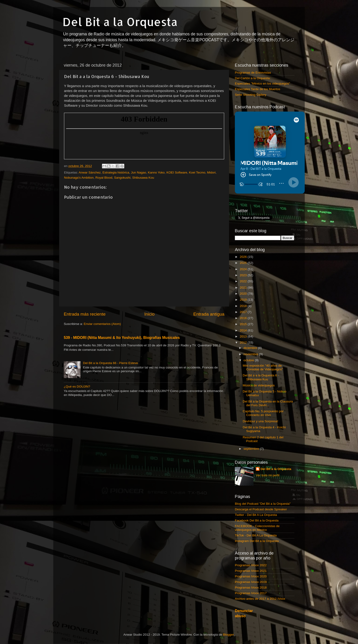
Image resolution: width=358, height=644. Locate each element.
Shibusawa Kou (143, 178)
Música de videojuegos (259, 385)
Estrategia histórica (116, 172)
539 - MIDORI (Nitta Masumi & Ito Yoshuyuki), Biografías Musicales (122, 338)
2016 (244, 318)
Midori (211, 172)
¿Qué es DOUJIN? (77, 387)
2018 (244, 306)
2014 (244, 330)
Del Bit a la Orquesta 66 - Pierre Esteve (110, 363)
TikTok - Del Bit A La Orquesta (256, 535)
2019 (244, 300)
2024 (244, 269)
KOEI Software (177, 172)
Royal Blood (104, 178)
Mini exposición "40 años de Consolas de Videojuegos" (263, 367)
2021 (244, 288)
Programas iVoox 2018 (251, 588)
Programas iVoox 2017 (251, 593)
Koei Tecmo (197, 172)
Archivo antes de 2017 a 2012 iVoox (260, 599)
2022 (244, 281)
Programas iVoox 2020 (251, 576)
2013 (244, 336)
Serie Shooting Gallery (251, 95)
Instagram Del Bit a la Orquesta (257, 541)
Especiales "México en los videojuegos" (262, 83)
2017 (244, 312)
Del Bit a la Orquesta (120, 22)
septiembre (252, 449)
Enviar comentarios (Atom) (102, 324)
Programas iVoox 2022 (251, 565)
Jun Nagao (138, 172)
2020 (244, 294)
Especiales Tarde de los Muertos (258, 89)
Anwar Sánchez (90, 172)
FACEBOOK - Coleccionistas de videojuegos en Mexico (257, 528)
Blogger (228, 635)
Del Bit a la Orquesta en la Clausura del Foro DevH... (268, 403)
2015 (244, 324)
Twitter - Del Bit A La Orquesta (256, 515)
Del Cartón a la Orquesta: (253, 78)
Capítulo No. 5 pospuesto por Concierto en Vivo (263, 413)
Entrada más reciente (85, 314)
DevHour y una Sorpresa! (260, 421)
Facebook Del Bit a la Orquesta (257, 520)
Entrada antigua (209, 314)
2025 (244, 263)
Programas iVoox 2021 (251, 571)
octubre (249, 360)
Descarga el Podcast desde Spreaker (261, 509)
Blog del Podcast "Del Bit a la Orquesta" (263, 504)
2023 (244, 275)
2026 (244, 257)
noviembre (251, 354)
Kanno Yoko (156, 172)
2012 (244, 342)
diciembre (251, 348)
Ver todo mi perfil (268, 475)
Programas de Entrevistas (253, 73)
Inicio (149, 314)
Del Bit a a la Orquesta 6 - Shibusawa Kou (261, 377)
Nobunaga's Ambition (79, 178)
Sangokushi (122, 178)
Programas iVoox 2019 (251, 582)
